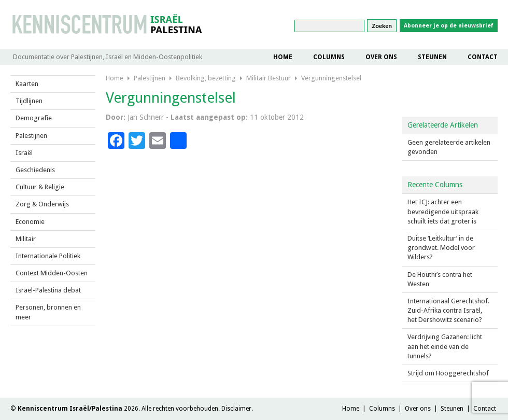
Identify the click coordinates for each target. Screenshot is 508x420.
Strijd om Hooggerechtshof (448, 373)
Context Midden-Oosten (52, 273)
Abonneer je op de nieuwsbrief (449, 26)
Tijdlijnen (29, 101)
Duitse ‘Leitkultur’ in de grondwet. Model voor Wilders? (441, 248)
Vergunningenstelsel (331, 78)
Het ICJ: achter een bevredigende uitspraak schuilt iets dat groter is (443, 211)
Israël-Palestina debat (48, 290)
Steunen (432, 57)
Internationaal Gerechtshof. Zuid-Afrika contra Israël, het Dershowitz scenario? (448, 310)
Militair (26, 239)
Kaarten (27, 84)
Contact (483, 57)
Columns (329, 57)
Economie (30, 222)
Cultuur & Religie (40, 187)
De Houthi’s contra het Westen (440, 279)
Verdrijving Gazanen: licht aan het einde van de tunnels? (445, 346)
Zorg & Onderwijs (42, 204)
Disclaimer (236, 409)
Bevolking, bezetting (206, 78)
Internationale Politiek (48, 256)
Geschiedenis (35, 170)
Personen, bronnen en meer (48, 312)
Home (283, 57)
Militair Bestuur (269, 78)
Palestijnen (31, 136)
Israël (24, 153)
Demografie (34, 118)
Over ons (381, 57)
